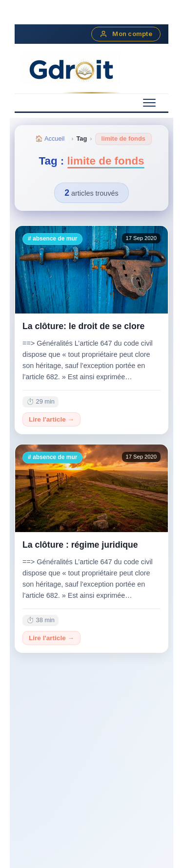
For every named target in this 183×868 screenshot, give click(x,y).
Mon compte (126, 34)
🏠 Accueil (50, 139)
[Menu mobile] (149, 103)
